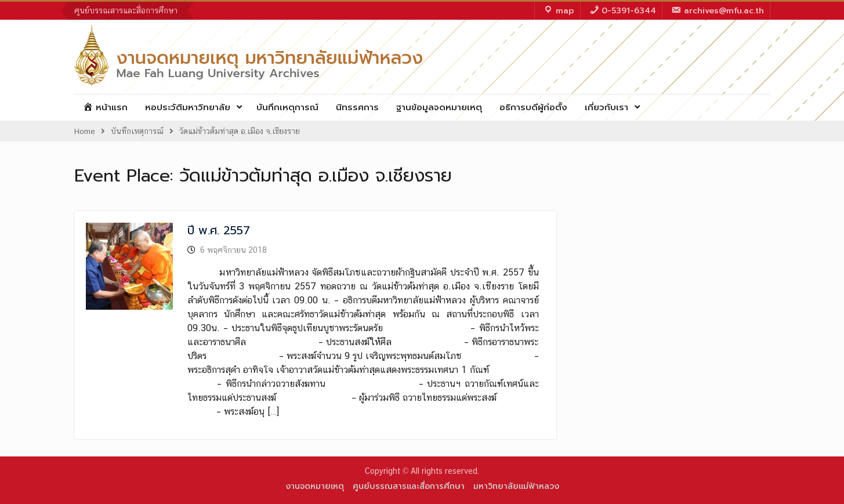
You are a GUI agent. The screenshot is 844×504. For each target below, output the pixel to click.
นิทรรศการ (357, 107)
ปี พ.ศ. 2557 (219, 230)
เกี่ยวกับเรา (606, 107)
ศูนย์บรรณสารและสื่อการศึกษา (126, 10)
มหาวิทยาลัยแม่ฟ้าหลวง (516, 486)
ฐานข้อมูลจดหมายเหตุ (439, 107)
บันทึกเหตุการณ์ (287, 107)
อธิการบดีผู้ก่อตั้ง (533, 107)
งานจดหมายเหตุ (315, 486)
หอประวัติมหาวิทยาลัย (188, 107)
